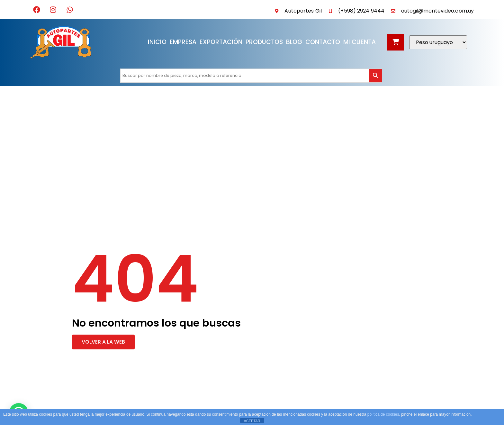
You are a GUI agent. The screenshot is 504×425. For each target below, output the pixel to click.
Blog (294, 42)
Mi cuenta (360, 42)
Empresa (183, 42)
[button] (103, 342)
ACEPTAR (252, 421)
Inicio (157, 42)
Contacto (323, 42)
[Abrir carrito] (396, 42)
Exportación (221, 42)
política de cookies (383, 414)
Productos (264, 42)
